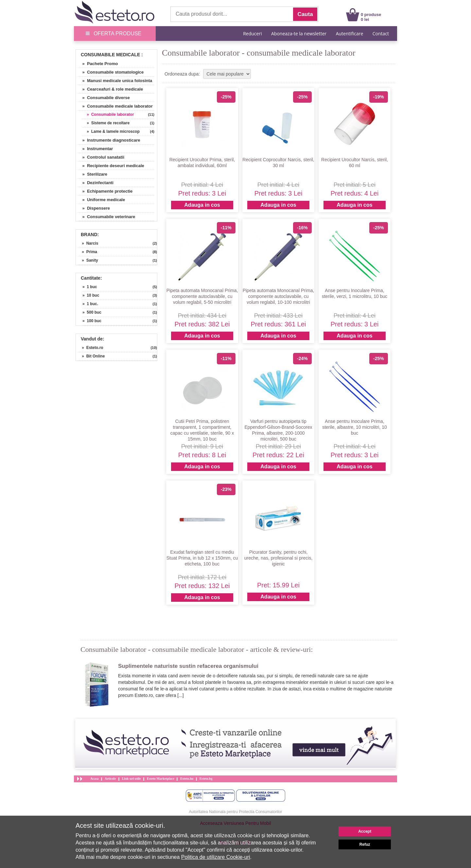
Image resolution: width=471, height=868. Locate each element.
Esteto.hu (187, 779)
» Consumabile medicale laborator (115, 106)
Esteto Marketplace (161, 779)
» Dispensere (94, 208)
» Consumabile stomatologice (111, 72)
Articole (110, 779)
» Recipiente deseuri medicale (111, 166)
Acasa (95, 779)
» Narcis (88, 243)
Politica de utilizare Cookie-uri (216, 857)
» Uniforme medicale (101, 200)
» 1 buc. (90, 304)
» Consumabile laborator (108, 114)
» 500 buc (92, 312)
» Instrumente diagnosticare (109, 140)
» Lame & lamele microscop (111, 131)
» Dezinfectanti (96, 183)
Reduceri (252, 34)
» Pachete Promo (98, 64)
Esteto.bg (206, 779)
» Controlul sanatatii (101, 157)
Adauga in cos (202, 205)
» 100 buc (92, 321)
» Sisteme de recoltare (106, 123)
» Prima (87, 252)
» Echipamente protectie (105, 191)
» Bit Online (91, 356)
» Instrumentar (95, 149)
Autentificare (350, 34)
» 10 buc (91, 295)
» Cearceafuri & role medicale (110, 89)
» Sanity (88, 260)
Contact (381, 34)
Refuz (365, 844)
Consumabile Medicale (110, 55)
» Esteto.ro (90, 348)
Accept (365, 831)
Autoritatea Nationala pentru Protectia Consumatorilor (236, 812)
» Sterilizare (92, 174)
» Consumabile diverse (104, 98)
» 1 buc (90, 287)
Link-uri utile (131, 779)
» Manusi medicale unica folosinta (115, 81)
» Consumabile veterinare (106, 217)
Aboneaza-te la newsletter (299, 34)
